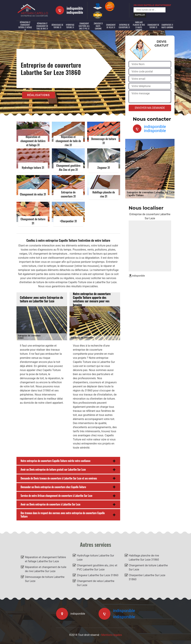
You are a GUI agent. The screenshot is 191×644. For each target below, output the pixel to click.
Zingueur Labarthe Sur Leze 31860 (98, 575)
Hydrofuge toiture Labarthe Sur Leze (95, 558)
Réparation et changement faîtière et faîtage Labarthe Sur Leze (45, 559)
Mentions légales (112, 635)
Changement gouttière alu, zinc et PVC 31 (84, 26)
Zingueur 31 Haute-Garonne (98, 26)
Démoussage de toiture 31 (57, 26)
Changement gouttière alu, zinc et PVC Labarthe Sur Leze (97, 567)
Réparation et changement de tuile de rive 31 (42, 26)
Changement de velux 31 (111, 26)
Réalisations (38, 95)
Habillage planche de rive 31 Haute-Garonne (139, 26)
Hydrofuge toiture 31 (70, 26)
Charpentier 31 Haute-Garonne (167, 26)
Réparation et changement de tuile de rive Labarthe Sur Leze (46, 569)
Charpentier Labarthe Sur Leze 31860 (147, 577)
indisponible (75, 8)
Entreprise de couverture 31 (124, 26)
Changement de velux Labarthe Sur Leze (95, 583)
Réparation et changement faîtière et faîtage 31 (25, 26)
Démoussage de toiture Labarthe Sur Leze (45, 579)
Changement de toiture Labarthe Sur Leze (148, 567)
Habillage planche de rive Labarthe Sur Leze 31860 (144, 558)
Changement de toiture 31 (153, 26)
